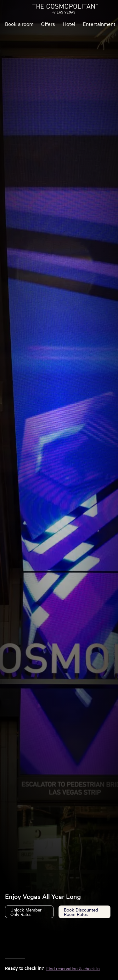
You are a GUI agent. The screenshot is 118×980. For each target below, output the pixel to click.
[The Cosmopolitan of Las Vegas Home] (65, 9)
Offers (48, 24)
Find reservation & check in (73, 968)
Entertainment (99, 24)
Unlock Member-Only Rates (27, 912)
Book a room (19, 24)
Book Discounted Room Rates (81, 912)
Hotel (69, 24)
